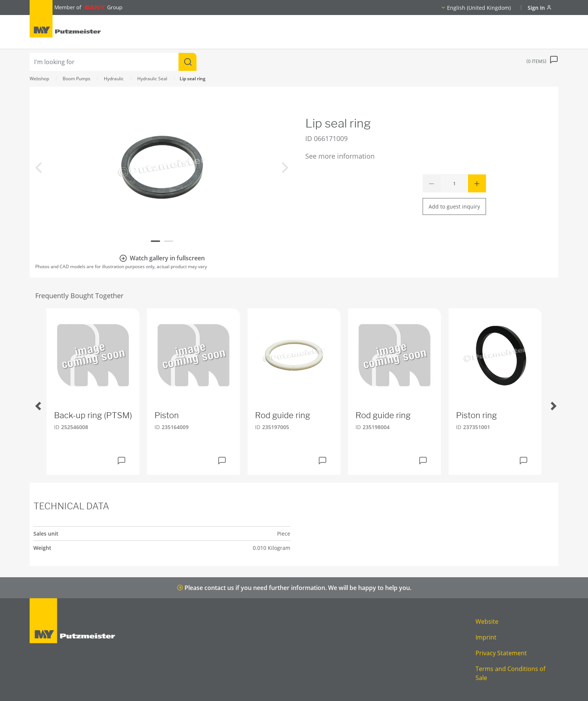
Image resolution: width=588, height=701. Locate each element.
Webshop (39, 79)
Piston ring (476, 415)
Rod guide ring (283, 415)
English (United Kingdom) (479, 8)
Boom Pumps (76, 79)
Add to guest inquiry (454, 206)
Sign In (540, 8)
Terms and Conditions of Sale (510, 673)
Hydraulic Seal (152, 79)
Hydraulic (114, 79)
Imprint (486, 637)
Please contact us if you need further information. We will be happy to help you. (294, 588)
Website (487, 621)
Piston (167, 415)
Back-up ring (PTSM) (93, 415)
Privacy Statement (501, 653)
